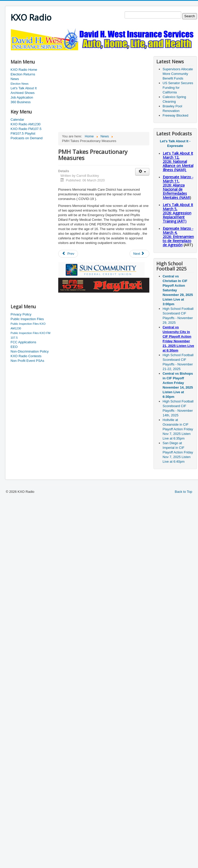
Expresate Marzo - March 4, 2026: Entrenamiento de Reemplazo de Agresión (178, 237)
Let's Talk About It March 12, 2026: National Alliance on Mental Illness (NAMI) (178, 161)
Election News (20, 84)
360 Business (21, 102)
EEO (14, 347)
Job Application (22, 97)
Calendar (17, 120)
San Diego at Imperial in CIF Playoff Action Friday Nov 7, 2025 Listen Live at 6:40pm (178, 452)
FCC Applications (23, 342)
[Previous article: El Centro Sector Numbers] (68, 254)
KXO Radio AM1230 (25, 124)
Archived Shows (23, 93)
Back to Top (184, 492)
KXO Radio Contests (26, 356)
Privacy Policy (21, 314)
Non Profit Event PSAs (27, 361)
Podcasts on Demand (27, 138)
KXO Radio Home (24, 70)
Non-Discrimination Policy (30, 351)
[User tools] (142, 172)
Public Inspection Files (27, 319)
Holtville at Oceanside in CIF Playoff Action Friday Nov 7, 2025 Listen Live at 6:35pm (178, 429)
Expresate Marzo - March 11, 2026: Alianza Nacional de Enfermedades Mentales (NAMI (178, 187)
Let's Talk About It (24, 88)
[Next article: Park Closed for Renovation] (140, 254)
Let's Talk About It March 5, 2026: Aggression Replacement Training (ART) (178, 213)
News (15, 79)
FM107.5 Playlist (23, 133)
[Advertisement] (31, 222)
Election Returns (23, 74)
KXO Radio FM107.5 (26, 129)
